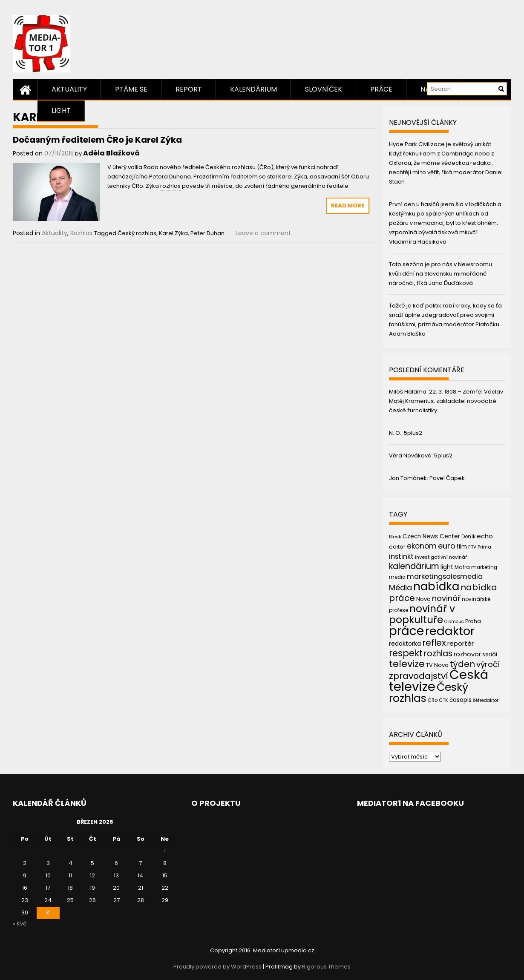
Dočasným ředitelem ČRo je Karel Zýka (97, 140)
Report (189, 89)
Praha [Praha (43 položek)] (473, 621)
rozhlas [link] (170, 186)
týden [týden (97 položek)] (462, 664)
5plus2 (413, 433)
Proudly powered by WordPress (217, 967)
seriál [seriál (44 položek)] (490, 654)
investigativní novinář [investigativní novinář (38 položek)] (441, 557)
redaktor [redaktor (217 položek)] (450, 631)
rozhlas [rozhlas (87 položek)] (438, 654)
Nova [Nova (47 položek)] (423, 599)
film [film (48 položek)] (462, 547)
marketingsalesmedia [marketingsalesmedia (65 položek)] (445, 576)
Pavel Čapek (447, 478)
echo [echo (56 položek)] (485, 536)
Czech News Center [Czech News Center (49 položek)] (431, 536)
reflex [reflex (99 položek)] (434, 643)
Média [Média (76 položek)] (400, 588)
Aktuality (69, 89)
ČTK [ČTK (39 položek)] (443, 700)
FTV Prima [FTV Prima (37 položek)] (480, 547)
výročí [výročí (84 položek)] (488, 664)
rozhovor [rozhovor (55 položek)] (467, 654)
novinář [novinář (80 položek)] (446, 598)
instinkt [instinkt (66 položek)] (401, 556)
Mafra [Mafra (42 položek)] (462, 567)
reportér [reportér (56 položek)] (461, 643)
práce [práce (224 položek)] (406, 631)
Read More (348, 205)
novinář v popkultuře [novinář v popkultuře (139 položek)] (422, 614)
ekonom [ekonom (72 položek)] (422, 546)
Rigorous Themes (326, 967)
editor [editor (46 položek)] (397, 547)
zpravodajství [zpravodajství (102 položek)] (419, 676)
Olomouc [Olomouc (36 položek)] (454, 622)
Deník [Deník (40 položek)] (468, 537)
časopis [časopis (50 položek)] (461, 700)
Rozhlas (81, 233)
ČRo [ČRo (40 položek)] (433, 700)
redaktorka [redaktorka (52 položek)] (405, 644)
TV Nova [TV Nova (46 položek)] (437, 665)
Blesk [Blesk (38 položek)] (395, 537)
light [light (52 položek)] (447, 567)
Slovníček (324, 89)
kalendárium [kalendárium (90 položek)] (414, 566)
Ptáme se (131, 89)
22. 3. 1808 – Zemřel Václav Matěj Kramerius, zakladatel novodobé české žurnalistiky (446, 401)
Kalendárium (253, 89)
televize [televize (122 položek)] (407, 664)
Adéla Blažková (111, 153)
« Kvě (20, 924)
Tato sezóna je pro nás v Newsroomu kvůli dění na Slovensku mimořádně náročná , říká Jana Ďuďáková (441, 274)
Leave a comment (263, 233)
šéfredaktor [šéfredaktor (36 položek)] (486, 700)
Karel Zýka (173, 233)
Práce (381, 89)
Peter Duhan (207, 233)
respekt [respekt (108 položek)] (406, 653)
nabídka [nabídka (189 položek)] (436, 586)
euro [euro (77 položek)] (446, 546)
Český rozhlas (137, 233)
